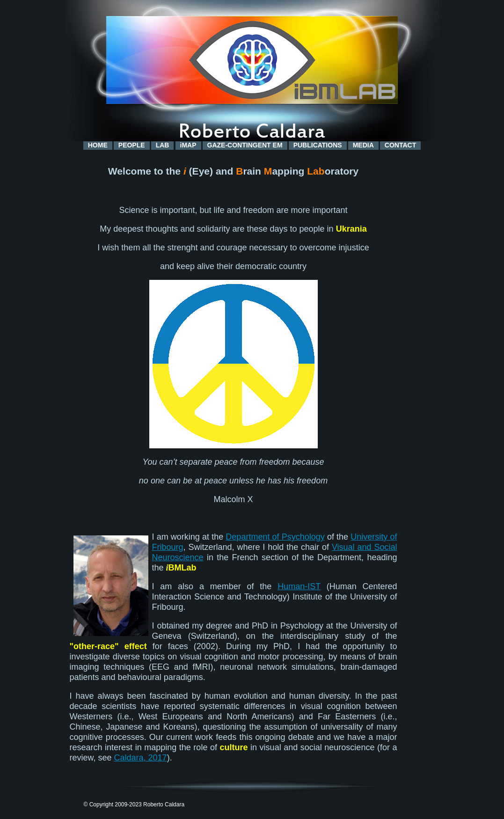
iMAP (188, 145)
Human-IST (299, 586)
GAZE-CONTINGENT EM (245, 145)
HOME (98, 145)
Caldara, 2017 (141, 758)
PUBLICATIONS (318, 145)
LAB (163, 145)
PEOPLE (132, 145)
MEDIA (363, 145)
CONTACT (400, 145)
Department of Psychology (275, 537)
